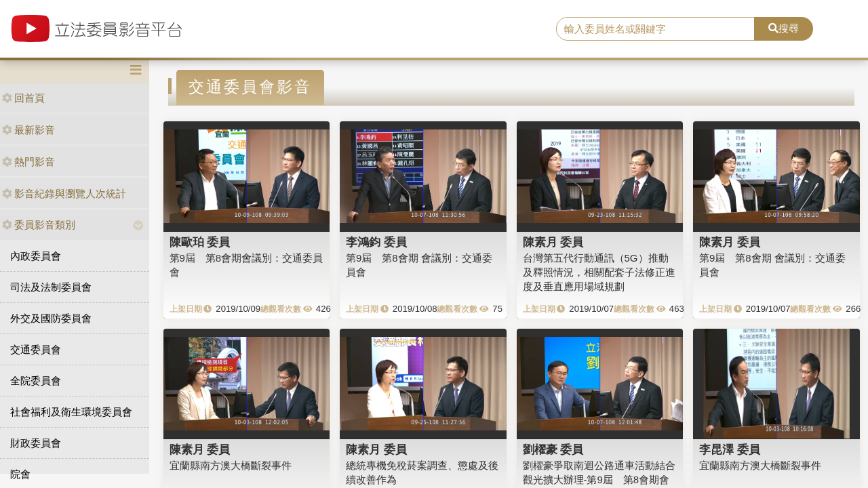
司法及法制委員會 (51, 287)
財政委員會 (36, 443)
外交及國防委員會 (51, 318)
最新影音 (28, 130)
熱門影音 (28, 162)
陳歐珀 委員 (200, 242)
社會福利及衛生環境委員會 (71, 412)
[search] (655, 29)
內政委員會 (36, 256)
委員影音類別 (39, 225)
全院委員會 (36, 381)
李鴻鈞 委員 (376, 242)
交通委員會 (36, 349)
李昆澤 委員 (730, 449)
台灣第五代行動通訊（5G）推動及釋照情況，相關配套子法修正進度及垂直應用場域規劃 (599, 272)
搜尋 (784, 28)
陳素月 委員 (553, 242)
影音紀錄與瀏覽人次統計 (64, 194)
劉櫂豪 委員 (553, 449)
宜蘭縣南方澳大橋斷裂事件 (231, 465)
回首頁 (23, 98)
